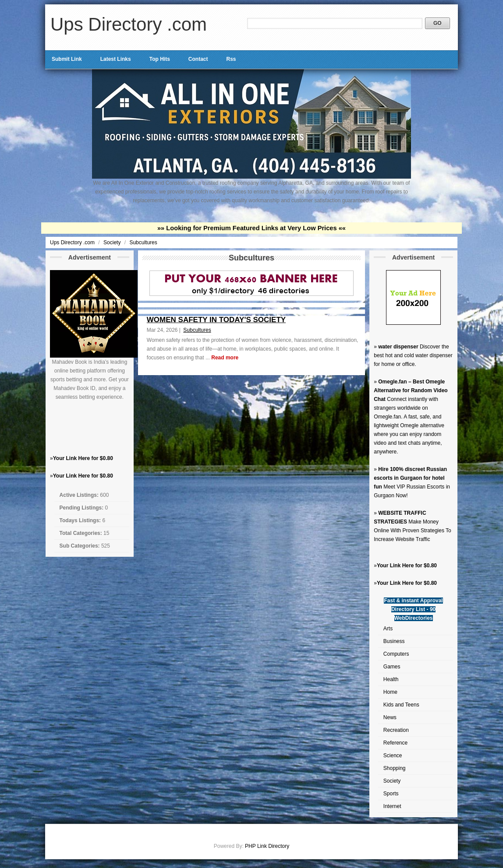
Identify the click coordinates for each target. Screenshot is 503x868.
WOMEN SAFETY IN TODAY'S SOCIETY (216, 320)
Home (390, 692)
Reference (395, 743)
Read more (225, 358)
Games (392, 667)
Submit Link (67, 59)
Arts (388, 629)
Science (393, 756)
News (390, 717)
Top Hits (160, 59)
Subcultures (143, 242)
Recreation (396, 730)
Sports (391, 794)
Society (113, 242)
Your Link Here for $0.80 (83, 458)
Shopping (395, 768)
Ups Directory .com (129, 24)
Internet (392, 806)
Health (391, 679)
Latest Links (116, 59)
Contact (198, 59)
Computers (396, 654)
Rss (231, 59)
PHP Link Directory (267, 846)
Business (394, 641)
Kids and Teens (401, 705)
